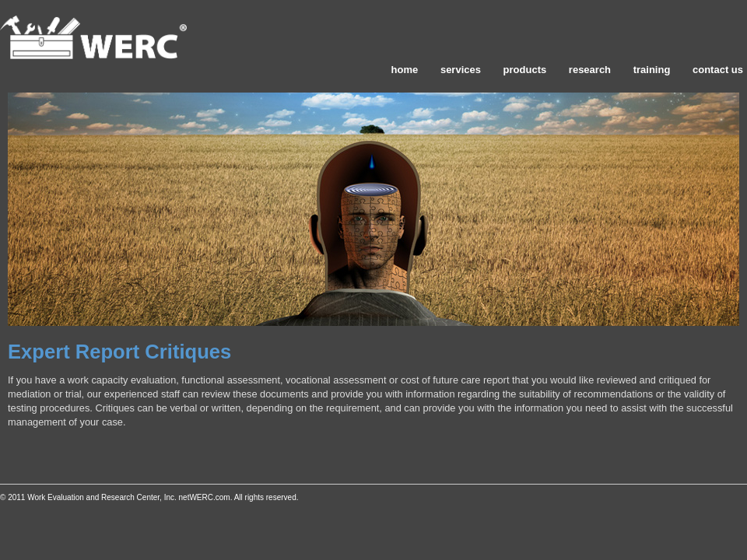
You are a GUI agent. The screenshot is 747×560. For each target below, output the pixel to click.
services (461, 70)
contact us (718, 70)
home (405, 70)
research (590, 70)
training (652, 70)
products (525, 70)
